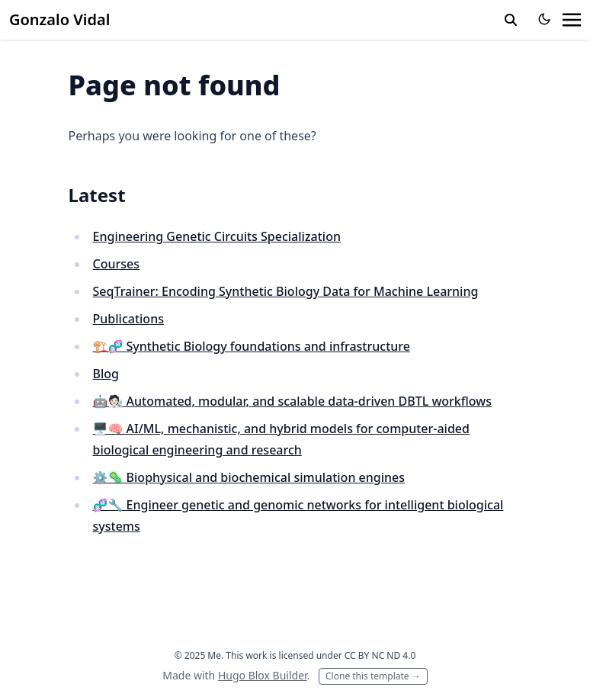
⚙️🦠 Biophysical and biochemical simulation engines (249, 477)
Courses (116, 264)
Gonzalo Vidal (59, 19)
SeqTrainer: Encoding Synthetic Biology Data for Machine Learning (286, 291)
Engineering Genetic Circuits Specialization (217, 236)
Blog (106, 374)
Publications (128, 319)
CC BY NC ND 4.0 (380, 655)
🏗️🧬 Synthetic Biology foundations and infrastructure (252, 346)
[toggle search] (511, 20)
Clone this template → (373, 676)
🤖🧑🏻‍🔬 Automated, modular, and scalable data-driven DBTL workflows (292, 401)
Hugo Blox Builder (263, 675)
